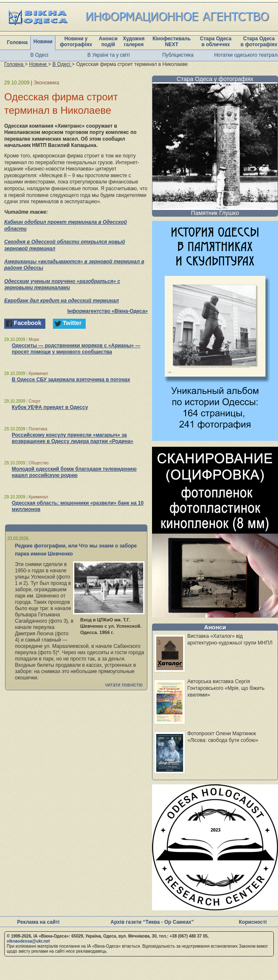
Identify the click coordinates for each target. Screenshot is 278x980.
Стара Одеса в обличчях (216, 42)
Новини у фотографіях (76, 42)
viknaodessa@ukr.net (28, 941)
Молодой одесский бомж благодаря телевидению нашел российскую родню (74, 472)
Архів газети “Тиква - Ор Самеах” (152, 922)
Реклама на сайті (38, 922)
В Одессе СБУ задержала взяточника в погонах (71, 380)
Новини (43, 42)
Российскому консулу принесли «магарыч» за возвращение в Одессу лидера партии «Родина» (72, 438)
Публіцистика (178, 55)
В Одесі (39, 55)
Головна (17, 42)
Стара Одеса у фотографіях (215, 79)
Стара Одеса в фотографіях (259, 42)
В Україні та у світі (109, 55)
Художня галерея (134, 42)
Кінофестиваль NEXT (172, 42)
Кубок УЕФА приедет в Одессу (50, 407)
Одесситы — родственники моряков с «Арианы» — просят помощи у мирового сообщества (76, 349)
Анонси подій (108, 42)
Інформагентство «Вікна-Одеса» (108, 311)
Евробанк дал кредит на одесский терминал (62, 301)
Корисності (253, 922)
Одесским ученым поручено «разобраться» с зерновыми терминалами (62, 285)
